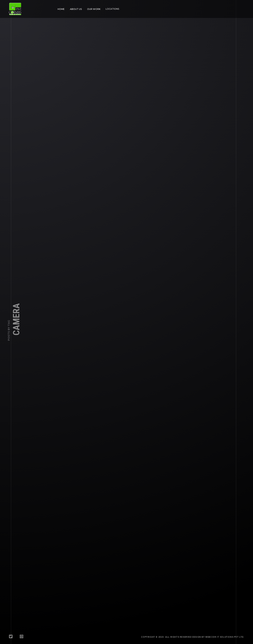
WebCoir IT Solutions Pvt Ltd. (229, 637)
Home (61, 9)
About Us (75, 8)
